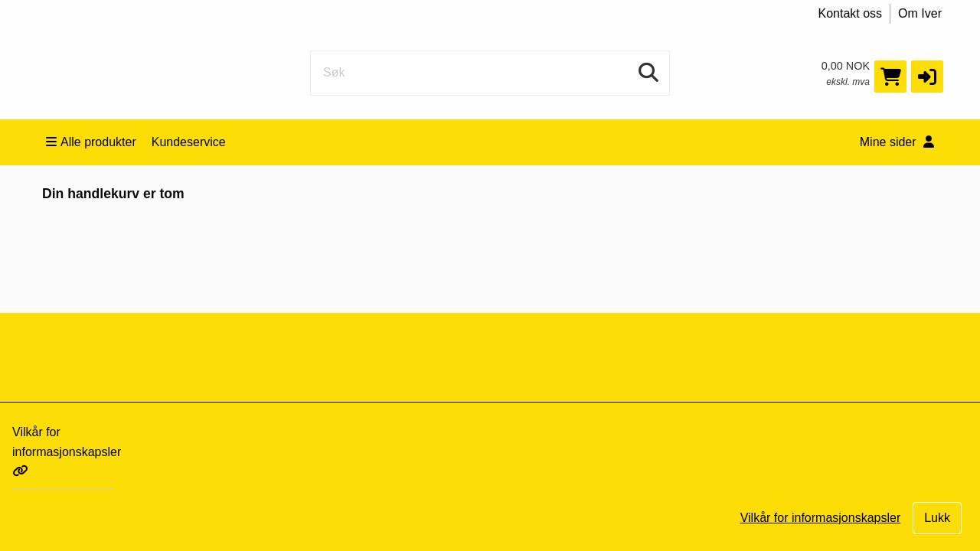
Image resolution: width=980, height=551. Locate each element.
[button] (927, 77)
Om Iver (920, 13)
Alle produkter (91, 142)
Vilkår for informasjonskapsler (67, 451)
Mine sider (897, 142)
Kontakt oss (851, 13)
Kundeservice (189, 142)
